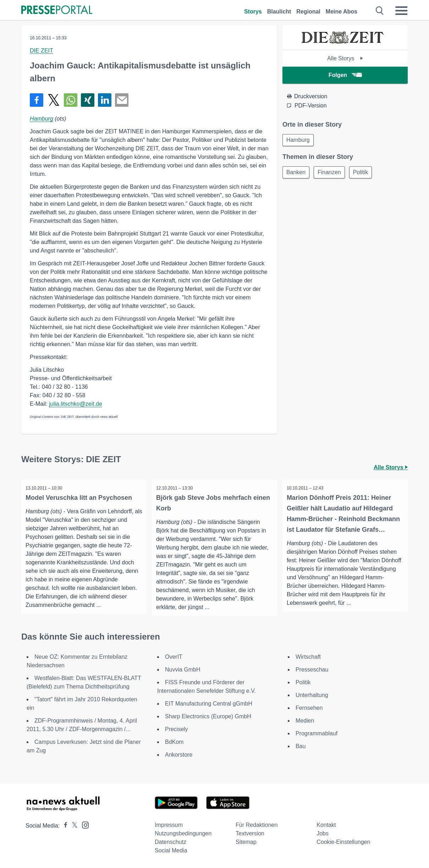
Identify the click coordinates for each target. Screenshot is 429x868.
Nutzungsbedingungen (183, 834)
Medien (305, 721)
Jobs (323, 834)
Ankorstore (179, 755)
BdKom (174, 742)
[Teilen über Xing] (88, 100)
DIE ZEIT (42, 51)
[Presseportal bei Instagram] (83, 825)
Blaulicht (279, 12)
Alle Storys (345, 58)
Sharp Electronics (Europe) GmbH (208, 717)
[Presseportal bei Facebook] (64, 826)
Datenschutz (170, 842)
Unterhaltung (312, 695)
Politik (364, 173)
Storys (253, 12)
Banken (297, 173)
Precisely (177, 729)
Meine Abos (342, 12)
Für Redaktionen (257, 825)
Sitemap (246, 842)
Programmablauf (317, 734)
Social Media (171, 851)
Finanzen (331, 173)
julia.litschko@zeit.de (76, 404)
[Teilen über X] (54, 100)
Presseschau (312, 670)
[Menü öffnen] (401, 11)
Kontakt (326, 825)
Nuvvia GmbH (183, 670)
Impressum (169, 825)
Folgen (345, 75)
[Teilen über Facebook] (37, 100)
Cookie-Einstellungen (343, 842)
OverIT (174, 657)
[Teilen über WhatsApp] (71, 100)
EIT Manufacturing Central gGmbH (209, 704)
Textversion (250, 834)
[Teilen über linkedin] (105, 100)
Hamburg (42, 119)
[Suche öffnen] (380, 11)
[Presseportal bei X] (73, 826)
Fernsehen (309, 708)
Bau (301, 747)
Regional (308, 12)
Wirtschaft (308, 657)
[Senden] (122, 100)
